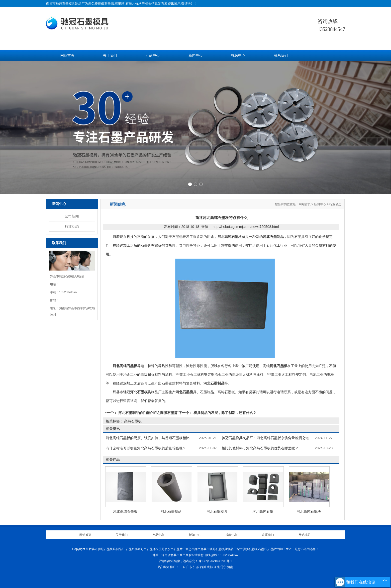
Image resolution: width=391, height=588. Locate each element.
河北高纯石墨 (263, 511)
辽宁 (223, 567)
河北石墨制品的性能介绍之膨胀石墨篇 (148, 413)
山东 (183, 567)
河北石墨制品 (171, 511)
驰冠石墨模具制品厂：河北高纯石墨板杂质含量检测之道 (265, 438)
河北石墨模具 (217, 511)
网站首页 (67, 55)
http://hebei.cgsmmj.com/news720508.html (245, 227)
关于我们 (110, 55)
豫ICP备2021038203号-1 (215, 561)
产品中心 (153, 55)
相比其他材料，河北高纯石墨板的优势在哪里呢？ (260, 448)
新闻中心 (195, 55)
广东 (189, 567)
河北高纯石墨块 (309, 511)
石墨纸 (109, 4)
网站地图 (304, 535)
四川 (203, 567)
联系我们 (281, 55)
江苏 (196, 567)
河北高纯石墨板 (125, 511)
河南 (230, 567)
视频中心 (238, 55)
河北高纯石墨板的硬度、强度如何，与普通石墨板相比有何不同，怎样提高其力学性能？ (174, 438)
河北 (217, 567)
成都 (210, 567)
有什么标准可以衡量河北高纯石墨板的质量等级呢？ (146, 448)
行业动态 (72, 226)
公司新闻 (72, 216)
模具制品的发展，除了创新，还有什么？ (224, 413)
